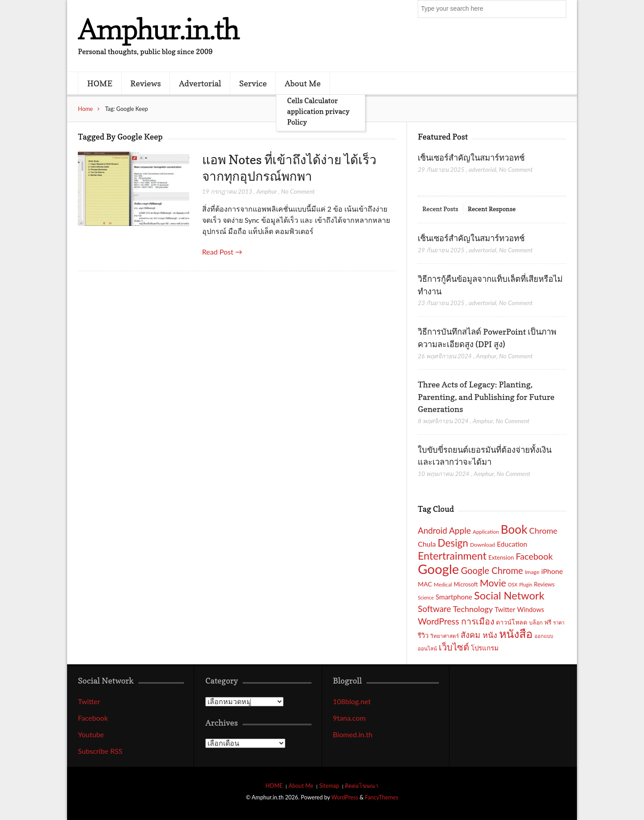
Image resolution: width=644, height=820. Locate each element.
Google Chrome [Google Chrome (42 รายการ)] (492, 570)
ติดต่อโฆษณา (362, 786)
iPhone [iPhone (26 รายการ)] (552, 571)
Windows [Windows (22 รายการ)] (530, 610)
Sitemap (329, 786)
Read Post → (222, 252)
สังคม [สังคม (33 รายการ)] (470, 635)
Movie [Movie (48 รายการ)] (493, 583)
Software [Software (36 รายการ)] (434, 609)
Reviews (145, 83)
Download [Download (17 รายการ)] (483, 545)
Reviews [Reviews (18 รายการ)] (544, 584)
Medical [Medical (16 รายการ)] (443, 584)
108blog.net (352, 701)
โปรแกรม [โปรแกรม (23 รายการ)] (485, 648)
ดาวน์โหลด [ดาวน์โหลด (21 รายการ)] (512, 622)
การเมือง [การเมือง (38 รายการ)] (478, 621)
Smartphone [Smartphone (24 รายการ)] (454, 597)
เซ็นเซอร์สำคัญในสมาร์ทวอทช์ (472, 157)
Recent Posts (440, 209)
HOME (100, 83)
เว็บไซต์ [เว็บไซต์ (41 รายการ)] (454, 647)
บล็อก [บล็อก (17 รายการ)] (536, 622)
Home (85, 109)
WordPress (345, 797)
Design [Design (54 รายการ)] (453, 543)
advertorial (483, 169)
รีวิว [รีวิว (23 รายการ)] (423, 635)
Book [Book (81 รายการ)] (514, 529)
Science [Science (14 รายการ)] (426, 597)
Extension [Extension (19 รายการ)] (501, 557)
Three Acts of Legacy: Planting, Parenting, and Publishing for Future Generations (486, 397)
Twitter (89, 701)
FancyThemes (381, 797)
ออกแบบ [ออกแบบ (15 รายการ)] (544, 636)
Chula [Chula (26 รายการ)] (427, 544)
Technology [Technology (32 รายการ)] (473, 609)
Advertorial (200, 83)
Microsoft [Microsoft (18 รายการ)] (466, 584)
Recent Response (492, 209)
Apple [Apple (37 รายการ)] (460, 530)
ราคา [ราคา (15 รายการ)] (559, 622)
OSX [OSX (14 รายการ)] (513, 584)
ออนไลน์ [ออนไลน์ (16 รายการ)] (427, 648)
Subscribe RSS (100, 751)
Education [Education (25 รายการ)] (512, 544)
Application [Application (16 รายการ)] (486, 531)
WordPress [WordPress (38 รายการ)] (438, 621)
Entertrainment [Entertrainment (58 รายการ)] (452, 556)
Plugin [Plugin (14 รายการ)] (526, 584)
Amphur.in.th (158, 29)
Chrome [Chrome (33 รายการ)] (543, 531)
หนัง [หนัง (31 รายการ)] (490, 635)
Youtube (91, 734)
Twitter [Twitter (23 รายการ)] (505, 609)
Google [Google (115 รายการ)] (438, 569)
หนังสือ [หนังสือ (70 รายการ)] (516, 633)
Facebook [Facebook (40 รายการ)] (534, 556)
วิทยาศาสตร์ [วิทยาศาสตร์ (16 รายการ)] (445, 636)
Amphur (267, 191)
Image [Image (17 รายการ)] (532, 572)
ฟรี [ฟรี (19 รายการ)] (548, 622)
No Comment (298, 191)
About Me (303, 83)
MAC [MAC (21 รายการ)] (425, 584)
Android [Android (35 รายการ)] (432, 531)
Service (253, 83)
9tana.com (349, 718)
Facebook (93, 718)
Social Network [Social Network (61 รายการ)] (509, 595)
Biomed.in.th (353, 734)
